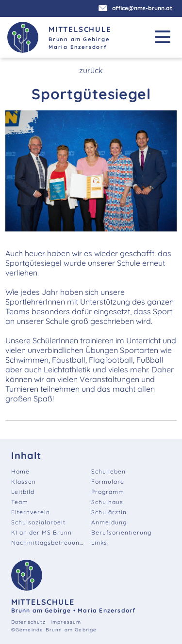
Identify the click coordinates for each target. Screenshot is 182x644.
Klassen (24, 482)
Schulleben (108, 471)
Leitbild (23, 492)
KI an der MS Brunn (41, 532)
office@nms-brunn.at (137, 8)
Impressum (66, 622)
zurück (91, 70)
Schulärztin (109, 512)
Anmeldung (109, 522)
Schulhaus (107, 502)
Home (20, 471)
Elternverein (31, 512)
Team (20, 502)
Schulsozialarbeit (38, 522)
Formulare (108, 482)
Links (99, 543)
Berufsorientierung (121, 532)
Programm (108, 492)
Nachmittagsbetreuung (47, 543)
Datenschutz (28, 622)
